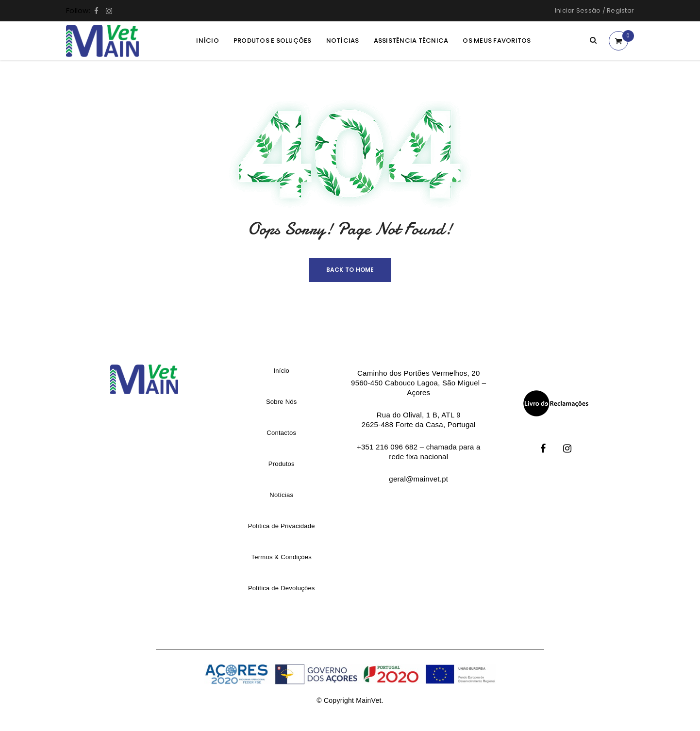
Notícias (343, 41)
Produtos (282, 464)
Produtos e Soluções (273, 41)
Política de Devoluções (282, 588)
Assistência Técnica (411, 41)
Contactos (281, 433)
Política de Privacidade (282, 526)
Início (208, 41)
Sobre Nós (282, 402)
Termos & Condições (282, 557)
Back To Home (350, 270)
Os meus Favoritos (497, 41)
